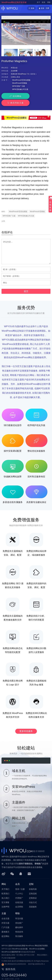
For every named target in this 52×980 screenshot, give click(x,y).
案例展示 (5, 925)
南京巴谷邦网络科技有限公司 (22, 954)
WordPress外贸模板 (20, 83)
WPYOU (5, 939)
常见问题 (19, 912)
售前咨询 (19, 925)
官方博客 (5, 896)
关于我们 (5, 882)
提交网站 (5, 930)
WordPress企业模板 (37, 942)
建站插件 (19, 921)
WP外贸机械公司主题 (20, 89)
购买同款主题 (38, 96)
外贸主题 (5, 916)
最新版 (33, 74)
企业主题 (5, 912)
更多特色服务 (26, 725)
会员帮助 (19, 900)
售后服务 (19, 930)
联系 (44, 2)
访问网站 (13, 96)
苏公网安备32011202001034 (15, 957)
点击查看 (14, 71)
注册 (47, 8)
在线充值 (19, 896)
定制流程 (33, 887)
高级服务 (33, 900)
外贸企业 (14, 68)
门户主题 (5, 921)
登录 (17, 882)
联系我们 (5, 887)
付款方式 (33, 896)
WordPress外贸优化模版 (21, 80)
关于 (38, 2)
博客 (49, 2)
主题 (4, 907)
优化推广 (19, 916)
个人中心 (19, 887)
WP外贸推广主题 (19, 86)
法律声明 (5, 900)
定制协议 (33, 891)
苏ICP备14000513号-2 (36, 957)
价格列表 (33, 882)
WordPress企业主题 (20, 942)
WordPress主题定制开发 (11, 945)
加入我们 (5, 891)
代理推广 (19, 891)
